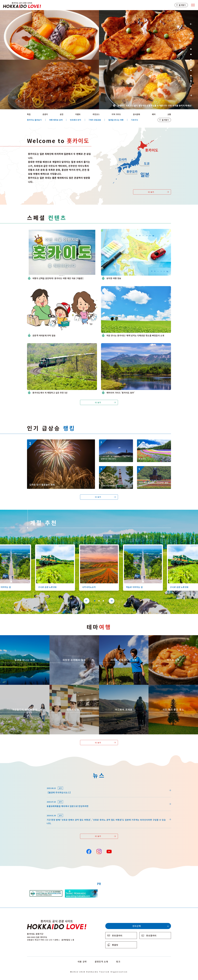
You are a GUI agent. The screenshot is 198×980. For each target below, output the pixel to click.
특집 (29, 114)
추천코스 (96, 114)
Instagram (99, 851)
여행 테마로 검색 (56, 120)
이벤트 (78, 114)
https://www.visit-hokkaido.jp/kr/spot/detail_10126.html (54, 547)
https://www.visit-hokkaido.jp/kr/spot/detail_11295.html (154, 469)
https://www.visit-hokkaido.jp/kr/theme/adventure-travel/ (118, 687)
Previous (191, 24)
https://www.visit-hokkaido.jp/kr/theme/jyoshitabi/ (25, 686)
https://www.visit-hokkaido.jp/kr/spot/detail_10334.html (116, 443)
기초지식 (134, 120)
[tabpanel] (99, 60)
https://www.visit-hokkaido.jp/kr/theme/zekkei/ (23, 636)
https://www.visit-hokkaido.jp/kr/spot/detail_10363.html (98, 547)
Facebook (89, 851)
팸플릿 (115, 945)
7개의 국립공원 (95, 120)
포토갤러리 (117, 935)
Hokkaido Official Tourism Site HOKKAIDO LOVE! (22, 5)
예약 (154, 114)
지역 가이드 (116, 114)
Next (191, 95)
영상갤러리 (151, 935)
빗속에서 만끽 (76, 120)
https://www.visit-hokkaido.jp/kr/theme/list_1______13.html (170, 687)
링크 (118, 962)
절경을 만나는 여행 (116, 120)
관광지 (45, 114)
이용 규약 (82, 962)
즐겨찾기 (182, 5)
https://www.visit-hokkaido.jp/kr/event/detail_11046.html (55, 441)
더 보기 (151, 192)
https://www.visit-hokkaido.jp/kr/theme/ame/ (72, 686)
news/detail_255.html (38, 798)
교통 (169, 114)
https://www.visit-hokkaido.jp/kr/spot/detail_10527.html (142, 547)
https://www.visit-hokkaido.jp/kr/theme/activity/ (123, 636)
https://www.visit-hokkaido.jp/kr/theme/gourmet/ (173, 636)
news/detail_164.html (38, 812)
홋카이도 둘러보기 (34, 120)
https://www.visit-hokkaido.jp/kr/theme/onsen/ (72, 636)
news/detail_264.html (38, 785)
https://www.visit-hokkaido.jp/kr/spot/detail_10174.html (154, 443)
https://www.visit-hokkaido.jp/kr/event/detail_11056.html (116, 469)
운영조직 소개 (101, 962)
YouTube (109, 851)
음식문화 (137, 114)
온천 (62, 114)
